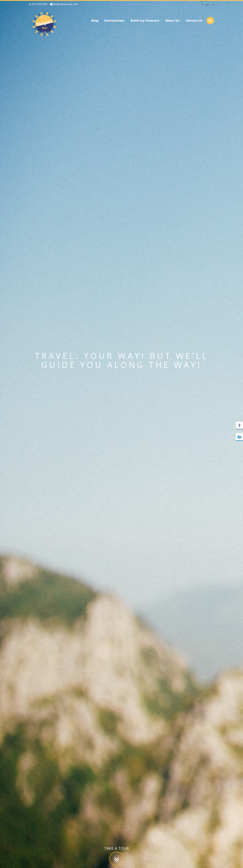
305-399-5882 (38, 4)
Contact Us (194, 20)
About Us (172, 20)
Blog (95, 20)
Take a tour (117, 848)
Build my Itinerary (145, 20)
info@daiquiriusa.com (64, 4)
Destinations (114, 20)
